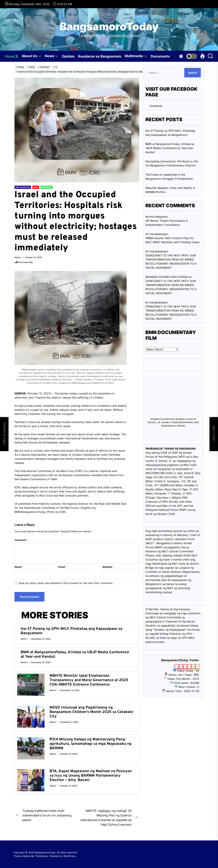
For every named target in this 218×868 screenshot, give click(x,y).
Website (107, 567)
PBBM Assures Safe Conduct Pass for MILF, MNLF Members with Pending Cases (172, 240)
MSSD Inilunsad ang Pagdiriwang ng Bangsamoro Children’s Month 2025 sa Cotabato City (91, 712)
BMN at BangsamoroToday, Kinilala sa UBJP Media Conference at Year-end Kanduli (75, 655)
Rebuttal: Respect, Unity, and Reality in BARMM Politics (170, 190)
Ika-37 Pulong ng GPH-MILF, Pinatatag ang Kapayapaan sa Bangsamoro (71, 631)
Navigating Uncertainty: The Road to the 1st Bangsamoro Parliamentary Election (172, 163)
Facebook (156, 106)
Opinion (68, 56)
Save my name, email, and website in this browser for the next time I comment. (66, 583)
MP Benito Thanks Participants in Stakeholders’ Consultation (167, 223)
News (52, 57)
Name (19, 567)
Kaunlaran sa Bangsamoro (100, 56)
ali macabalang (155, 302)
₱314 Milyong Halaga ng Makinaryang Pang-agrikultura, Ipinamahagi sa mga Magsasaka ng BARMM (91, 744)
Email (63, 567)
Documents (160, 56)
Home (12, 56)
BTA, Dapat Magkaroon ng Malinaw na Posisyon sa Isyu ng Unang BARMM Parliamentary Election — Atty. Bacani (91, 776)
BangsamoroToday (109, 27)
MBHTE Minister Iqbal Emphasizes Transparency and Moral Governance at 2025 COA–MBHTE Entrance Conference (89, 680)
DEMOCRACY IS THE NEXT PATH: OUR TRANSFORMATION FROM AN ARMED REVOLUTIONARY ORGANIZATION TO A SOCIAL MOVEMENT (171, 262)
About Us (32, 57)
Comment (21, 540)
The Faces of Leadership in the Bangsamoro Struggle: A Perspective (169, 177)
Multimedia (136, 57)
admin (18, 257)
